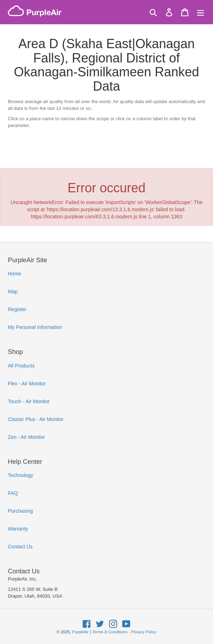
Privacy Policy (144, 632)
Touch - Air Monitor (29, 401)
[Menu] (200, 12)
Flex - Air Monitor (27, 384)
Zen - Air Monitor (26, 437)
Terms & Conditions (110, 632)
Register (17, 309)
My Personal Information (35, 327)
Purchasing (20, 511)
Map (13, 291)
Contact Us (20, 547)
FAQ (13, 493)
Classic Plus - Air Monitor (36, 419)
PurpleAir (81, 632)
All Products (21, 366)
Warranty (18, 529)
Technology (21, 475)
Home (14, 274)
